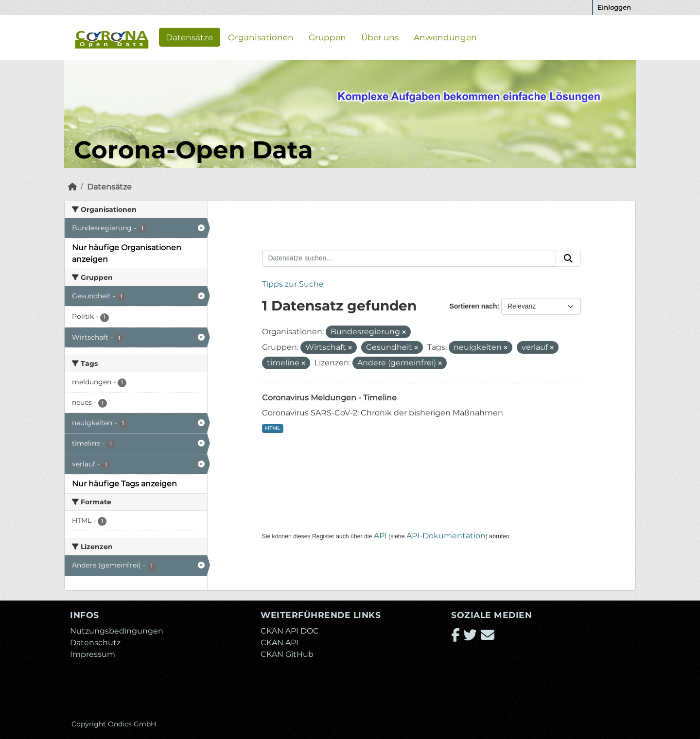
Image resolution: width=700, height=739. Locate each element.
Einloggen (614, 7)
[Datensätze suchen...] (409, 258)
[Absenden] (568, 258)
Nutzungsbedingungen (117, 631)
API (380, 536)
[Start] (72, 187)
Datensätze (189, 37)
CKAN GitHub (287, 654)
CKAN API (280, 643)
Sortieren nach (473, 306)
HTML (272, 428)
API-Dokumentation (446, 536)
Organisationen (261, 37)
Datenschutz (95, 643)
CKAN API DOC (290, 631)
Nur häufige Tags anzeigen (124, 484)
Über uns (380, 37)
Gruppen (327, 37)
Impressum (93, 654)
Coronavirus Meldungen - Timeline (329, 398)
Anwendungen (445, 37)
